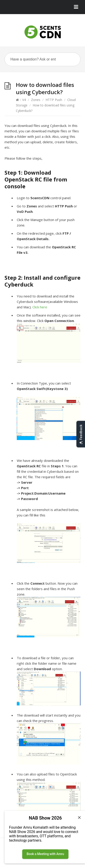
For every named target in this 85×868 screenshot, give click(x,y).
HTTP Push (54, 100)
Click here (40, 307)
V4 (24, 100)
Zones (36, 100)
